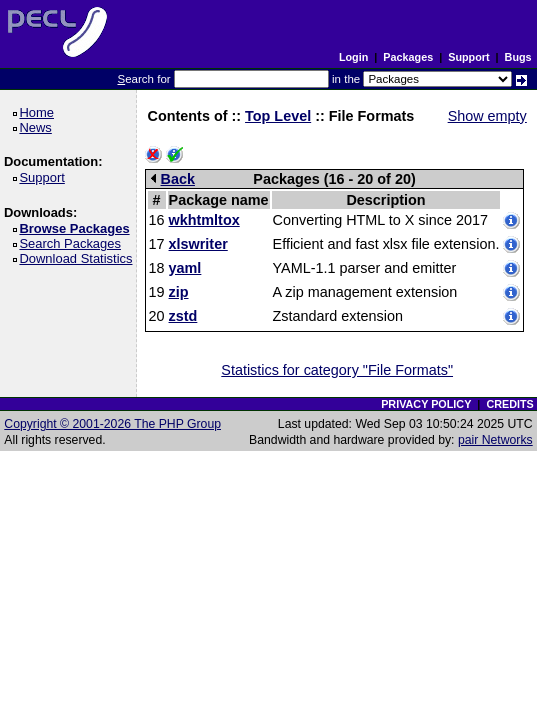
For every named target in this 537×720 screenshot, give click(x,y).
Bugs (518, 57)
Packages (408, 57)
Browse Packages (77, 228)
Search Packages (73, 243)
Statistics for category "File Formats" (337, 370)
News (38, 127)
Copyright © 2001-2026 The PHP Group (112, 424)
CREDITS (509, 404)
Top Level (278, 116)
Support (468, 57)
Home (39, 112)
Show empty (487, 116)
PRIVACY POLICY (426, 404)
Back (173, 179)
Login (353, 57)
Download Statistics (79, 258)
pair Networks (495, 440)
